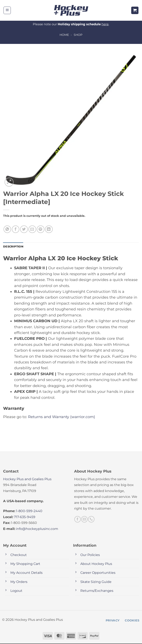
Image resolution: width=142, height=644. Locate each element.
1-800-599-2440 (29, 511)
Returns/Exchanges (97, 591)
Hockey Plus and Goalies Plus (27, 479)
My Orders (19, 582)
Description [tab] (14, 247)
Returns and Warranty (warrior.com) (62, 417)
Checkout (19, 555)
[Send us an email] (84, 520)
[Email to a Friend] (32, 229)
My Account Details (26, 573)
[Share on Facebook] (16, 229)
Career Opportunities (98, 573)
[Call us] (91, 520)
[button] (7, 10)
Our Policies (90, 555)
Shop (78, 35)
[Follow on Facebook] (77, 520)
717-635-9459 (25, 517)
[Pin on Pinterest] (41, 229)
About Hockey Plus (96, 564)
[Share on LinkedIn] (49, 229)
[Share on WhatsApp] (7, 229)
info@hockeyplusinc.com (37, 529)
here (105, 24)
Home (64, 35)
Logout (16, 591)
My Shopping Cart (25, 564)
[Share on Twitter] (24, 229)
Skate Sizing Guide (96, 582)
